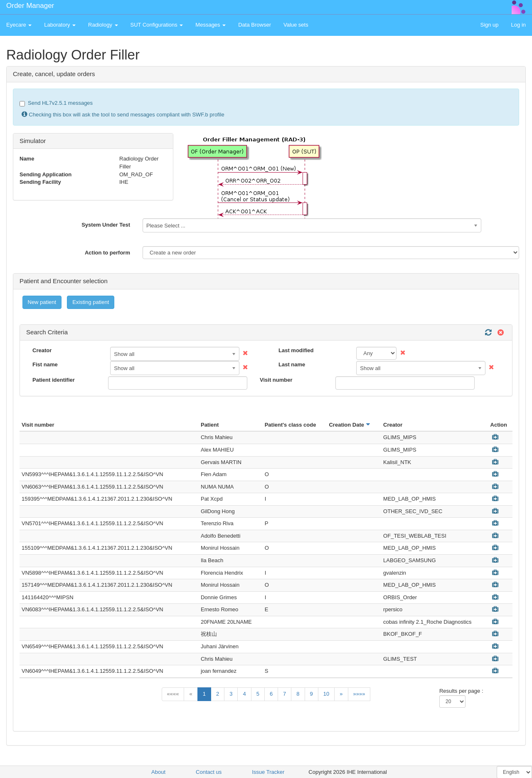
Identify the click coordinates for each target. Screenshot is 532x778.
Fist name (45, 364)
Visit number (276, 380)
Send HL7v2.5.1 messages (56, 103)
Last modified (296, 350)
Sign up (489, 25)
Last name (292, 364)
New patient (42, 302)
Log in (518, 25)
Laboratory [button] (60, 25)
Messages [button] (211, 25)
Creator (42, 350)
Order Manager (30, 6)
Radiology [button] (103, 25)
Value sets (296, 25)
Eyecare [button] (19, 25)
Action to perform (107, 253)
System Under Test (106, 225)
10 (326, 694)
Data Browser (255, 25)
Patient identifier (54, 380)
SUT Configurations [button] (157, 25)
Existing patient (91, 302)
